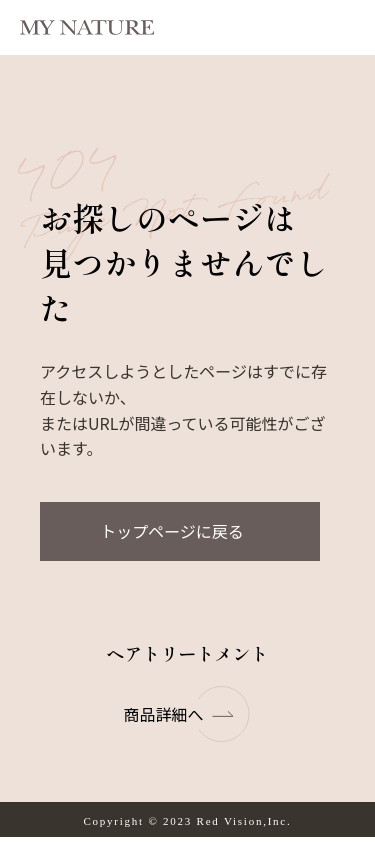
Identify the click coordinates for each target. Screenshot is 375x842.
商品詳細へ (187, 714)
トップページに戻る (172, 531)
